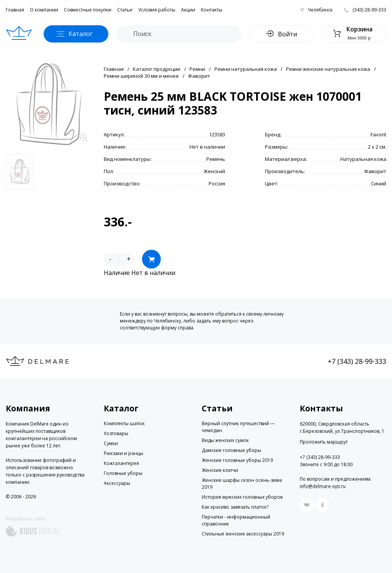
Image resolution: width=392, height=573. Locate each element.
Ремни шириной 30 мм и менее (141, 76)
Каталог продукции (157, 69)
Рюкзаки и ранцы (123, 453)
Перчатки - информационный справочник (236, 520)
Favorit (378, 134)
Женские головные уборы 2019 (237, 460)
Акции (188, 10)
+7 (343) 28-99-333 (357, 361)
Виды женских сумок (225, 440)
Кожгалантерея (121, 463)
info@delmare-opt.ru (323, 486)
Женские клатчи (220, 470)
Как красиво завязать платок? (235, 507)
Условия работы (157, 10)
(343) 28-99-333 (369, 10)
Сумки (111, 443)
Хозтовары (116, 433)
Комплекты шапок (124, 423)
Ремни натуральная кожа (246, 69)
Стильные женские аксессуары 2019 (243, 534)
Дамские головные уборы (231, 450)
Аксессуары (117, 483)
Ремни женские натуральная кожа (328, 69)
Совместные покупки (88, 10)
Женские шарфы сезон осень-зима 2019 (242, 484)
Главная (15, 10)
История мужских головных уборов (242, 497)
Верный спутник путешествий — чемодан (238, 427)
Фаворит (199, 76)
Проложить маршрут (324, 442)
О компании (44, 10)
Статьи (125, 10)
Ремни (197, 69)
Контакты (212, 10)
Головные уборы (123, 473)
